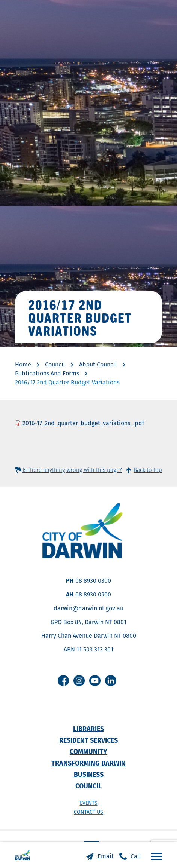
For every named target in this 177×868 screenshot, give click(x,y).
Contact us (88, 812)
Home (23, 364)
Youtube (95, 681)
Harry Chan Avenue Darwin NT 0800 (89, 636)
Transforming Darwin (88, 763)
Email (105, 856)
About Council (98, 364)
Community (88, 752)
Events (89, 803)
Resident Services (88, 740)
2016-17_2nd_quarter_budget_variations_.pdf (83, 423)
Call (136, 856)
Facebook (63, 681)
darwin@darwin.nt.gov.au (88, 608)
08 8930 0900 (93, 594)
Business (89, 774)
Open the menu (154, 856)
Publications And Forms (47, 373)
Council (55, 364)
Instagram (79, 681)
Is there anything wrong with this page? (72, 470)
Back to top (148, 470)
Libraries (88, 729)
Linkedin (111, 681)
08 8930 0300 (93, 581)
